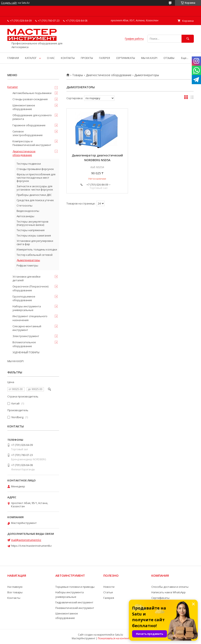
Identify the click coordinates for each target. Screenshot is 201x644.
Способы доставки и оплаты (170, 587)
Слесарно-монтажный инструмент (27, 328)
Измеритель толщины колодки (37, 249)
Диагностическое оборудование (109, 75)
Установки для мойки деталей (26, 278)
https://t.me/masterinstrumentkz (31, 546)
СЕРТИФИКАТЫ (126, 58)
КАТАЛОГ (31, 58)
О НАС (51, 58)
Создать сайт (9, 3)
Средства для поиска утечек (35, 200)
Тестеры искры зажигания (34, 235)
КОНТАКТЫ (68, 58)
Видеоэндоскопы (28, 211)
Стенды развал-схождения (30, 99)
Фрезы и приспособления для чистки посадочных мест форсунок (36, 178)
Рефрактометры (27, 265)
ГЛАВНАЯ (13, 58)
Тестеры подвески (29, 164)
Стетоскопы (25, 205)
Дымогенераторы (28, 260)
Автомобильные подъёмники (32, 93)
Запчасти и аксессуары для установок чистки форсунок (35, 188)
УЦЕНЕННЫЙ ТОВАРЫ (26, 352)
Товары (78, 75)
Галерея (109, 598)
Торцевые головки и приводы (75, 587)
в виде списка (192, 98)
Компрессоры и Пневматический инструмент (32, 143)
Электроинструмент (26, 336)
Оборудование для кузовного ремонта (32, 117)
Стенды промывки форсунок (35, 169)
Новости (109, 587)
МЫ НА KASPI (149, 58)
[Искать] (188, 39)
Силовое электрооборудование (28, 133)
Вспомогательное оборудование (24, 344)
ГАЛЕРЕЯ (104, 58)
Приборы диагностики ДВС (34, 195)
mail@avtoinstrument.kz (26, 540)
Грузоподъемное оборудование (24, 298)
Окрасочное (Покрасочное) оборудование (30, 288)
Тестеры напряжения (31, 230)
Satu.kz (119, 635)
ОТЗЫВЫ (169, 58)
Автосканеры (25, 216)
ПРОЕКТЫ (87, 58)
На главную (15, 587)
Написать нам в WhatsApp (168, 592)
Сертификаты (160, 598)
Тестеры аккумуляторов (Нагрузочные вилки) (33, 223)
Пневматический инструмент (75, 608)
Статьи (108, 592)
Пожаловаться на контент (114, 638)
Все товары (15, 592)
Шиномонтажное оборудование (24, 107)
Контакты (14, 598)
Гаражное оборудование (29, 125)
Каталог (13, 87)
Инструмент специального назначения (30, 318)
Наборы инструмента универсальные (27, 308)
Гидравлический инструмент (74, 602)
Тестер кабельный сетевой (35, 255)
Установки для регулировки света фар (35, 242)
